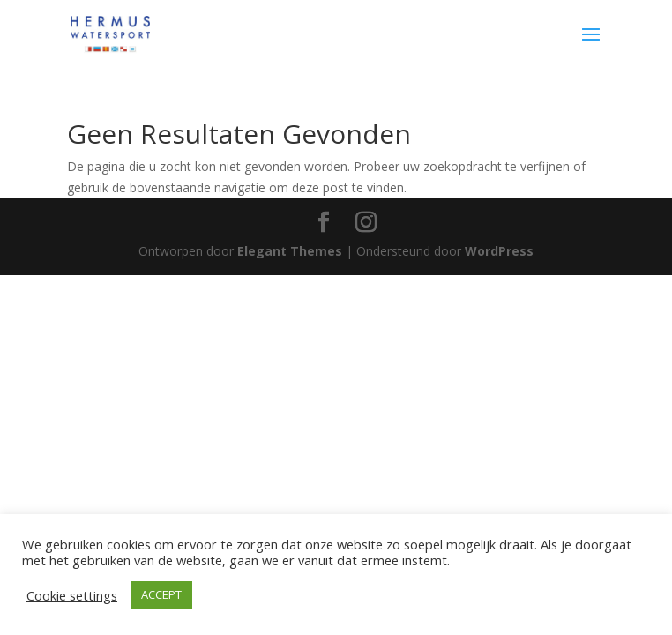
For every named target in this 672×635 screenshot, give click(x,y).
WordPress (499, 251)
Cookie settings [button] (72, 595)
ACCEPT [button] (161, 594)
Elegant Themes (290, 251)
